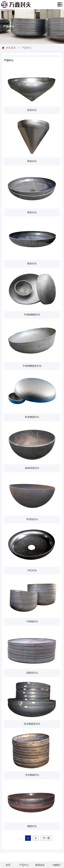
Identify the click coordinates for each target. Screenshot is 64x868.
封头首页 (11, 48)
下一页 (46, 838)
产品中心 (27, 48)
